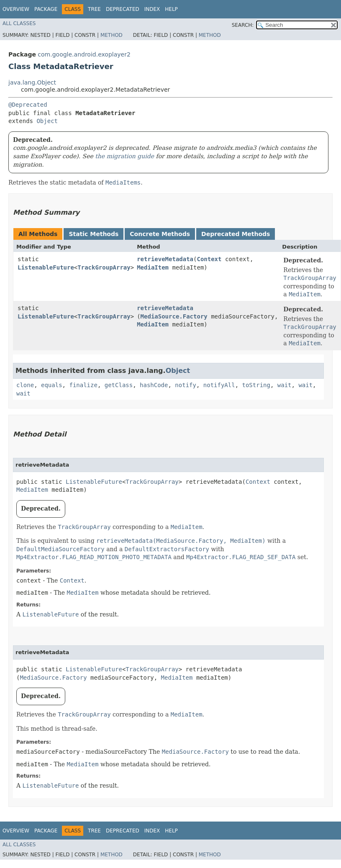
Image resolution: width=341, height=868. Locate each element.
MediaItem (153, 267)
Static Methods (94, 234)
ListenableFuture (46, 267)
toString (256, 385)
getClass (119, 385)
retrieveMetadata (165, 259)
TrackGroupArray (104, 267)
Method (112, 35)
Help (171, 9)
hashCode (154, 385)
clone (25, 385)
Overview (16, 9)
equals (52, 385)
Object (47, 121)
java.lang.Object (32, 82)
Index (152, 9)
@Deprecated (28, 105)
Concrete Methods (160, 234)
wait (285, 385)
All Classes (19, 23)
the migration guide (124, 156)
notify (186, 385)
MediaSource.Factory (174, 316)
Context (209, 259)
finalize (83, 385)
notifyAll (219, 385)
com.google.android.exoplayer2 (84, 54)
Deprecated (123, 9)
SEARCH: (243, 25)
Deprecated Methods (236, 234)
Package (46, 9)
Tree (94, 9)
